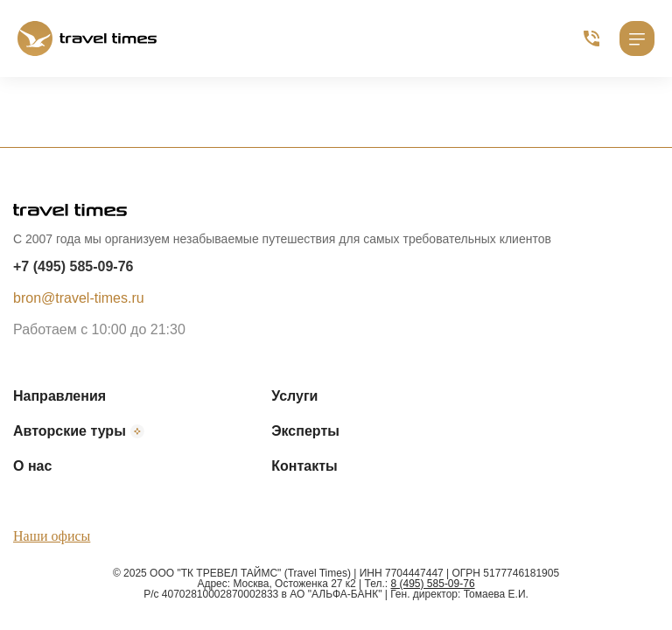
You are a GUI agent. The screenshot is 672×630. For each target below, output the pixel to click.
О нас (32, 466)
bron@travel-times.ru (79, 298)
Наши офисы (52, 536)
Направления (59, 396)
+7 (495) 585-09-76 (73, 266)
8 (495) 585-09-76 (433, 584)
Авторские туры (79, 431)
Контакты (304, 466)
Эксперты (305, 431)
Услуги (294, 396)
